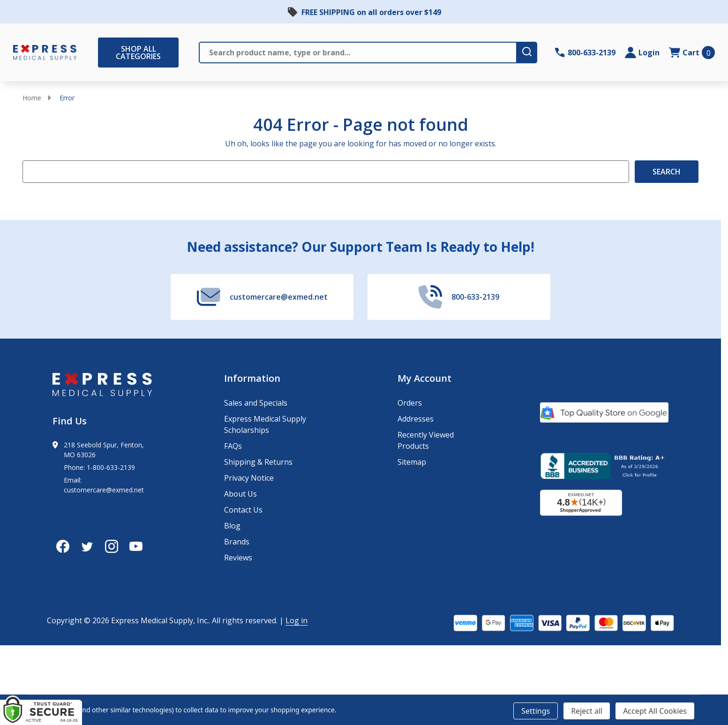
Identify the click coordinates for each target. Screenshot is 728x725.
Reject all (587, 711)
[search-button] (527, 53)
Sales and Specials (256, 403)
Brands (237, 542)
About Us (240, 494)
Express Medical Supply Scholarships (265, 424)
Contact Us (243, 510)
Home (32, 98)
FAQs (233, 446)
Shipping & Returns (258, 462)
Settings (536, 711)
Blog (232, 526)
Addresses (416, 419)
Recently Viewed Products (426, 440)
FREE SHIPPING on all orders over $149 (371, 12)
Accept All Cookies (655, 711)
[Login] (642, 53)
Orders (410, 403)
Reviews (238, 558)
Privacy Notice (249, 478)
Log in (296, 620)
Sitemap (412, 462)
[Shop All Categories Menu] (103, 53)
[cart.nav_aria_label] (692, 53)
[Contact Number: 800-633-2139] (585, 53)
